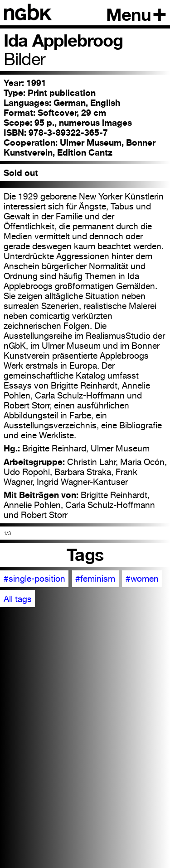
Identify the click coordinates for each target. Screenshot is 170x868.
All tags (18, 599)
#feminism (95, 579)
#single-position (34, 579)
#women (142, 579)
